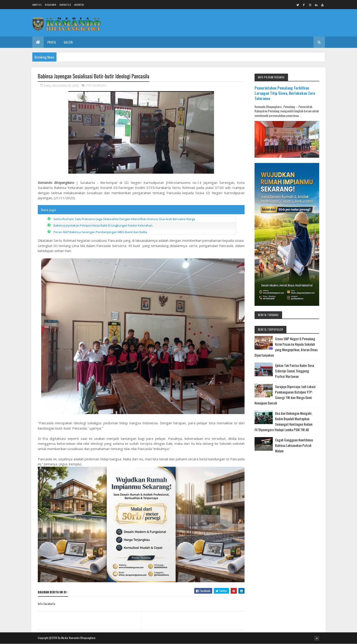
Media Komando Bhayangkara (78, 638)
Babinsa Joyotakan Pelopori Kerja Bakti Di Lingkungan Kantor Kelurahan (103, 225)
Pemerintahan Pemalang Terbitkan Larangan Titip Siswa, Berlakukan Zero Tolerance (285, 93)
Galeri (68, 42)
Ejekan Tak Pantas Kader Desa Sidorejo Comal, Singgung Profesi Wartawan (295, 371)
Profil (52, 42)
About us (37, 5)
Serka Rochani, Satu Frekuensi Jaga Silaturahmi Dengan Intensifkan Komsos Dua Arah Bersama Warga (124, 219)
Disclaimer (50, 5)
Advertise (79, 5)
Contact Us (65, 5)
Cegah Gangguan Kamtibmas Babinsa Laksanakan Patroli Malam (294, 445)
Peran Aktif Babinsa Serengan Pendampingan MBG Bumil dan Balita (100, 232)
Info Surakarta (96, 85)
